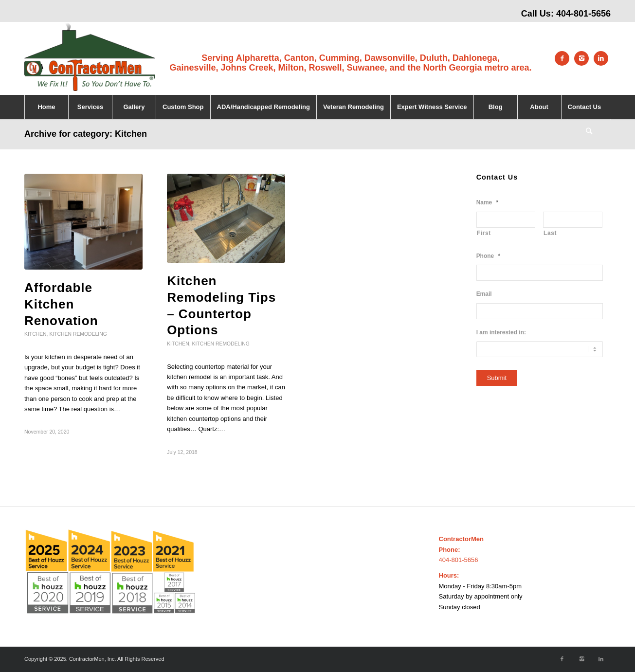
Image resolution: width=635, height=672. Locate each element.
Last (550, 233)
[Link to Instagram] (581, 58)
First (484, 233)
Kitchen (36, 334)
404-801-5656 (583, 14)
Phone (489, 256)
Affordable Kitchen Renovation (61, 304)
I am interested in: (501, 332)
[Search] (589, 131)
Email (484, 294)
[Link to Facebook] (562, 58)
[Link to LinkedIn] (601, 58)
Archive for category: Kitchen (86, 134)
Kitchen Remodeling (78, 334)
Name (488, 202)
